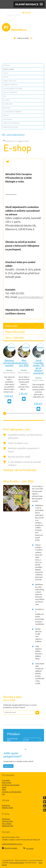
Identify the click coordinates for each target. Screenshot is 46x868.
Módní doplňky (10, 81)
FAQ (3, 794)
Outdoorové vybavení (12, 112)
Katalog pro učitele (13, 15)
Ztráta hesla (28, 754)
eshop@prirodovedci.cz (30, 297)
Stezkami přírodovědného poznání (11, 363)
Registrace (17, 12)
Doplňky (7, 108)
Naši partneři (7, 783)
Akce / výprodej (15, 338)
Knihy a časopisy (10, 93)
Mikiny (6, 77)
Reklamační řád (8, 826)
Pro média (31, 18)
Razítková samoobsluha (18, 18)
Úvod (20, 141)
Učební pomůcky (10, 85)
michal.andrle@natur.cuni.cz (12, 844)
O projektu (6, 780)
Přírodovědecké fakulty (17, 863)
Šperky (6, 116)
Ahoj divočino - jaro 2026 (24, 363)
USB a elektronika (11, 123)
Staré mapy (8, 104)
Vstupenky (8, 120)
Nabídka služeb (8, 808)
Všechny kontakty (11, 848)
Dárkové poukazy (11, 127)
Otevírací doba (7, 821)
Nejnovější (12, 326)
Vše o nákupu (7, 824)
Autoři (4, 787)
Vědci (4, 789)
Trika (5, 73)
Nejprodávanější (15, 332)
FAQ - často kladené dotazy (13, 135)
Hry (5, 96)
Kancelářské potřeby (13, 89)
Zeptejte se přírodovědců (32, 15)
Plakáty (7, 100)
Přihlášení (28, 12)
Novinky (7, 66)
